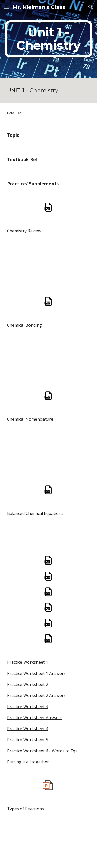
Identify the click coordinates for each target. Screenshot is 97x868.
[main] (49, 39)
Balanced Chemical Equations (35, 513)
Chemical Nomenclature (30, 419)
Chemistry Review (24, 231)
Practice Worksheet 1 (28, 662)
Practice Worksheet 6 (28, 751)
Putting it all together (28, 762)
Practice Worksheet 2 (28, 684)
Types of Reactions (25, 809)
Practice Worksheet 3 (28, 707)
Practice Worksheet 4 (28, 729)
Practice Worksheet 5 (28, 740)
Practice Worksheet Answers (35, 718)
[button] (6, 7)
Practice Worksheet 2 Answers (36, 695)
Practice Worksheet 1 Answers (36, 673)
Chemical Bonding (24, 325)
